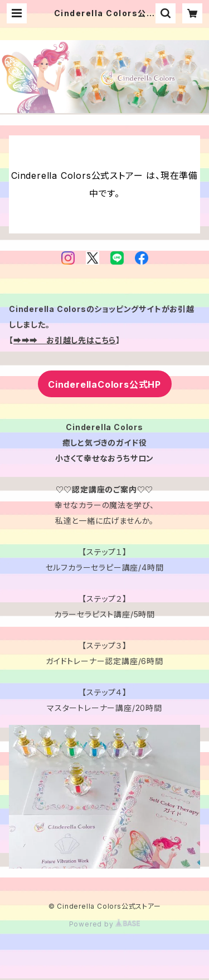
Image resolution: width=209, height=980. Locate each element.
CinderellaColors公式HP (104, 384)
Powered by (105, 924)
